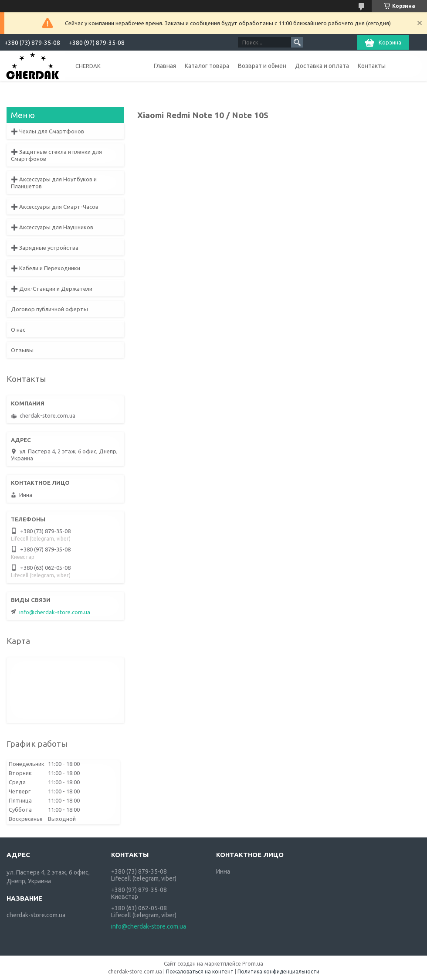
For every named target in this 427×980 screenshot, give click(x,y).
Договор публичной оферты (49, 309)
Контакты (372, 66)
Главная (165, 66)
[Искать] (297, 42)
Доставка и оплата (322, 66)
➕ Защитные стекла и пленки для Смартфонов (56, 155)
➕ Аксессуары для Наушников (52, 227)
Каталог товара (207, 66)
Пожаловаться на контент (200, 971)
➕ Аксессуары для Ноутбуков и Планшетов (54, 183)
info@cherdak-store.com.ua (55, 612)
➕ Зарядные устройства (45, 248)
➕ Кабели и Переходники (46, 268)
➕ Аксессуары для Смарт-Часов (55, 207)
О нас (18, 330)
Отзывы (22, 350)
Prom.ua (253, 964)
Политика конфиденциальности (278, 971)
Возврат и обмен (262, 66)
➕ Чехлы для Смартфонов (47, 131)
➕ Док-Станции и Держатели (52, 289)
